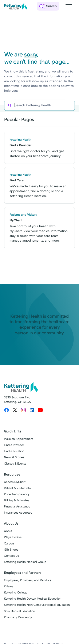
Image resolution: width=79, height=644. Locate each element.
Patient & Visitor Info (17, 488)
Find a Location (14, 451)
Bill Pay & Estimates (17, 500)
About (8, 531)
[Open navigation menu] (69, 6)
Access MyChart (15, 482)
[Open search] (48, 6)
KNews (9, 586)
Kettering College (16, 592)
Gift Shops (11, 550)
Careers (9, 543)
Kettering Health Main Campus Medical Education (37, 605)
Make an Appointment (19, 439)
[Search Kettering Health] (44, 105)
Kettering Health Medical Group (25, 562)
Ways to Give (13, 537)
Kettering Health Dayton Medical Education (33, 599)
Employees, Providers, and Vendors (27, 580)
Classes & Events (15, 464)
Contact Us (11, 556)
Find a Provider (14, 445)
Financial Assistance (17, 506)
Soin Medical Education (19, 611)
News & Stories (14, 457)
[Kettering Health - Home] (16, 6)
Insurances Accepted (18, 513)
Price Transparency (17, 494)
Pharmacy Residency (18, 617)
